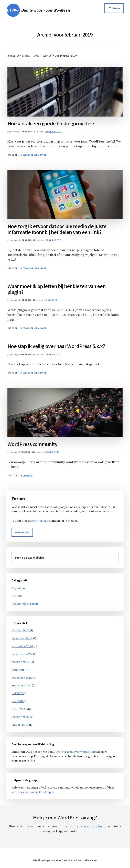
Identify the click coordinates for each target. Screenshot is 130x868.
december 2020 (22, 678)
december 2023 (22, 638)
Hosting (17, 596)
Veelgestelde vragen (34, 155)
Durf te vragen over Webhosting (74, 752)
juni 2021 (18, 670)
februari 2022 (21, 662)
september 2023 (22, 646)
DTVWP (44, 10)
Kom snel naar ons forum (88, 826)
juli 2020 (18, 693)
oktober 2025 (20, 630)
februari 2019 (21, 717)
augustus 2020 (21, 685)
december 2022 (22, 654)
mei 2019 (18, 701)
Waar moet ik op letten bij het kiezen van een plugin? (57, 289)
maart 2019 (19, 709)
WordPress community (32, 444)
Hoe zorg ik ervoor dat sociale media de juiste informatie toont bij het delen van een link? (57, 229)
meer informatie (39, 521)
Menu (117, 8)
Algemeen (27, 475)
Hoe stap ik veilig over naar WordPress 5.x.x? (56, 346)
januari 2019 (20, 725)
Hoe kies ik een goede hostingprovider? (51, 123)
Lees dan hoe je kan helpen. (36, 792)
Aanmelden (22, 532)
